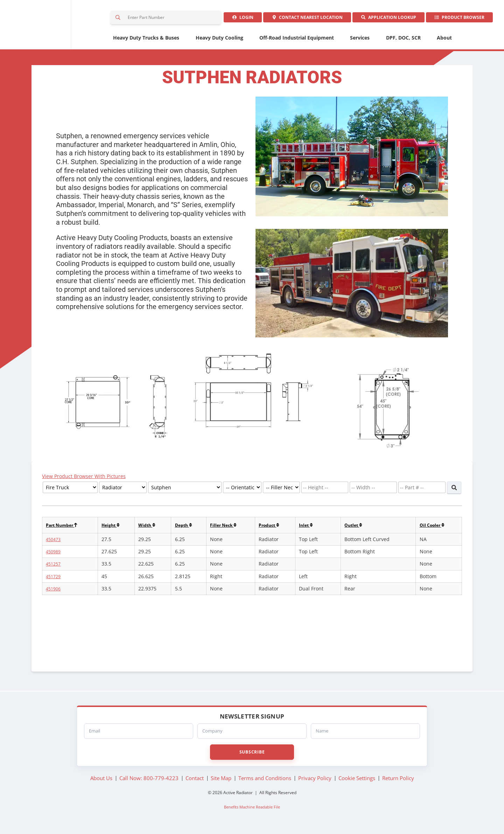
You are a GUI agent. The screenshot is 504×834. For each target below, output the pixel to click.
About (444, 41)
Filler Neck (228, 529)
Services (360, 41)
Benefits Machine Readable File (252, 810)
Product (275, 529)
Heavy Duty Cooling (219, 41)
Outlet (358, 529)
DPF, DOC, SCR (403, 41)
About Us (101, 781)
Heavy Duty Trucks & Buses (146, 41)
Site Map (221, 781)
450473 (54, 543)
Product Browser (458, 19)
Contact (301, 19)
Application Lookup (385, 19)
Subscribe (252, 755)
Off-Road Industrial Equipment (297, 41)
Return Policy (398, 781)
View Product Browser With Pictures (85, 480)
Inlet (313, 529)
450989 (54, 556)
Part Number (64, 529)
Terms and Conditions (265, 781)
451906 (54, 593)
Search (119, 19)
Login (234, 19)
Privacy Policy (315, 781)
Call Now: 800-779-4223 (149, 781)
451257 (54, 568)
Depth (187, 529)
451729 (54, 580)
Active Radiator (54, 26)
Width (151, 529)
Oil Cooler (432, 529)
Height (114, 529)
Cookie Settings (357, 781)
